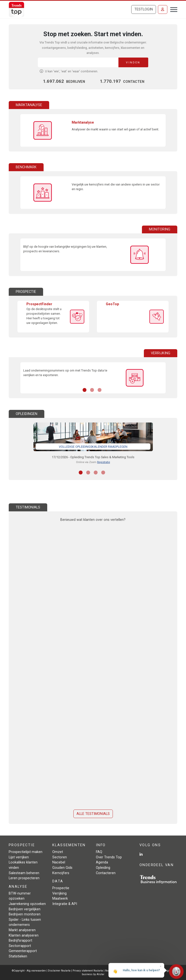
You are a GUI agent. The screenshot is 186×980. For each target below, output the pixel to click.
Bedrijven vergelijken (25, 909)
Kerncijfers (61, 873)
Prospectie (61, 888)
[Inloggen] (163, 9)
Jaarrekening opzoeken (27, 904)
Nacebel (59, 862)
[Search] (78, 62)
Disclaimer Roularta (59, 971)
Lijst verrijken (19, 857)
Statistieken (18, 956)
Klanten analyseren (24, 935)
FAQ (99, 852)
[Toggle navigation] (172, 9)
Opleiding (103, 868)
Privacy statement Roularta (88, 971)
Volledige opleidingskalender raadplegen (93, 447)
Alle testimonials (93, 814)
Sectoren (60, 857)
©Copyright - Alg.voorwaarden (29, 971)
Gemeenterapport (23, 951)
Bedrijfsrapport (20, 941)
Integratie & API (65, 904)
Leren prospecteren (24, 878)
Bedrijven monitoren (25, 914)
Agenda (102, 862)
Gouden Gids (62, 868)
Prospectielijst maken (26, 852)
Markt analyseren (22, 930)
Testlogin (144, 9)
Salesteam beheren (24, 873)
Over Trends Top (109, 857)
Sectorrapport (20, 946)
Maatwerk (60, 899)
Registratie (104, 462)
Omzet (58, 852)
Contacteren (106, 873)
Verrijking (59, 893)
